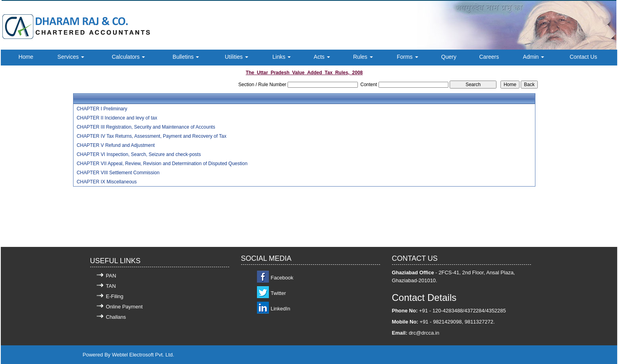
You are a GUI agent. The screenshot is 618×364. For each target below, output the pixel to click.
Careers (489, 57)
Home (26, 57)
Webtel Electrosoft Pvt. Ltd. (143, 355)
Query (449, 57)
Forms (407, 57)
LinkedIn (281, 309)
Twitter (278, 293)
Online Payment (125, 307)
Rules (363, 57)
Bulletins (186, 57)
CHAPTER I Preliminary (102, 109)
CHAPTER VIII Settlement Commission (118, 173)
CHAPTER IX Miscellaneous (107, 182)
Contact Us (583, 57)
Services (71, 57)
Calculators (128, 57)
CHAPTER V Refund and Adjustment (116, 145)
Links (282, 57)
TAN (111, 286)
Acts (322, 57)
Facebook (282, 278)
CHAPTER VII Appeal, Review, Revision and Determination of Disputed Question (162, 164)
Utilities (237, 57)
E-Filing (115, 296)
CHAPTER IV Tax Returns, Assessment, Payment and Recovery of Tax (152, 136)
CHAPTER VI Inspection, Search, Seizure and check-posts (139, 154)
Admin (534, 57)
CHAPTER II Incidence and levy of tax (117, 118)
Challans (116, 317)
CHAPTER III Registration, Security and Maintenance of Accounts (146, 127)
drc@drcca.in (424, 333)
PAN (111, 276)
